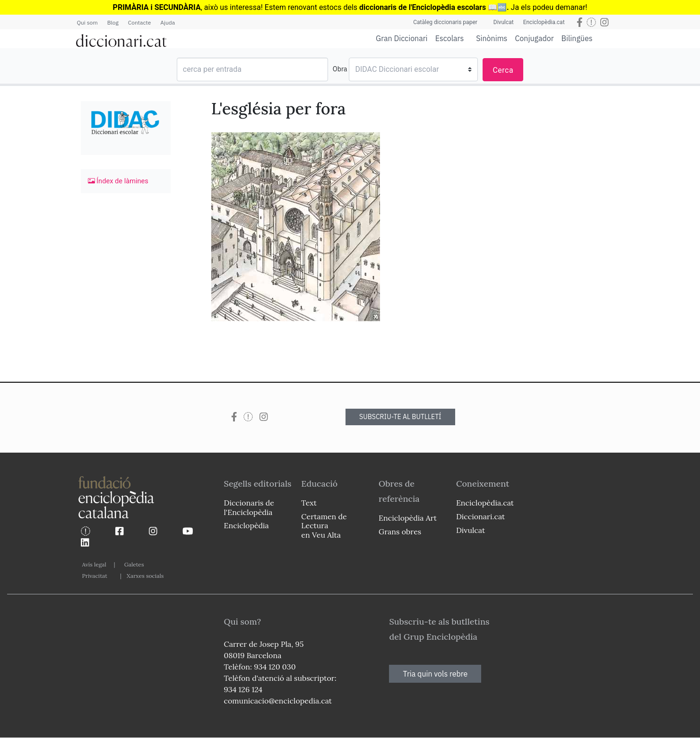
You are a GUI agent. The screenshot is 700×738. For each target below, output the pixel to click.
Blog (113, 22)
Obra (340, 69)
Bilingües (577, 38)
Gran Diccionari (402, 38)
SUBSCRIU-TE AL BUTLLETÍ (400, 417)
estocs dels (339, 7)
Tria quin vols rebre (435, 674)
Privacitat (95, 576)
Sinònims (492, 38)
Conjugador (534, 38)
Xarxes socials (145, 576)
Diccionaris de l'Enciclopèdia (249, 507)
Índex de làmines (118, 181)
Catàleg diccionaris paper (445, 22)
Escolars (450, 38)
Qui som (87, 22)
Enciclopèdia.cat (544, 22)
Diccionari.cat (480, 516)
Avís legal (94, 564)
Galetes (134, 564)
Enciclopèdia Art (408, 518)
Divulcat (504, 22)
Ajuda (168, 22)
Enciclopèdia (246, 525)
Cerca (503, 70)
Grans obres (400, 532)
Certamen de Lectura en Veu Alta (324, 525)
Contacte (139, 22)
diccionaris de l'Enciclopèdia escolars (423, 7)
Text (309, 503)
